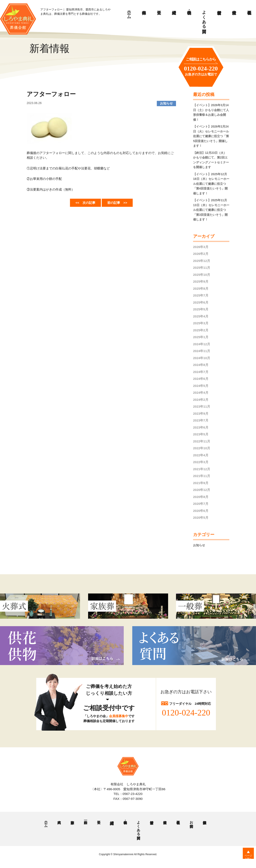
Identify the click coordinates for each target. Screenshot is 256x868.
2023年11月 (202, 406)
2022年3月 (201, 462)
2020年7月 (201, 504)
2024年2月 (201, 400)
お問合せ (191, 823)
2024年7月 (201, 372)
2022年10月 (202, 448)
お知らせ (199, 545)
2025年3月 (201, 323)
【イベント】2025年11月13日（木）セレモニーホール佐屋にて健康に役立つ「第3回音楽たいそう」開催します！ (211, 210)
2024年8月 (201, 365)
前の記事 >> (120, 202)
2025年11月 (202, 268)
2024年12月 (202, 344)
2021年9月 (201, 483)
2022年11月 (202, 441)
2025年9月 (201, 281)
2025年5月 (201, 309)
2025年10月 (202, 275)
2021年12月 (202, 469)
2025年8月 (201, 289)
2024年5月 (201, 386)
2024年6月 (201, 379)
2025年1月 (201, 337)
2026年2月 (201, 254)
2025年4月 (201, 316)
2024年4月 (201, 393)
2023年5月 (201, 434)
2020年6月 (201, 511)
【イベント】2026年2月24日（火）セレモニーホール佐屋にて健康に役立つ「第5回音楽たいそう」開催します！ (211, 136)
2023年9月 (201, 413)
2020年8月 (201, 497)
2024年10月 (202, 358)
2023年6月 (201, 427)
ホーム (129, 12)
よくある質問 (204, 17)
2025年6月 (201, 302)
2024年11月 (202, 351)
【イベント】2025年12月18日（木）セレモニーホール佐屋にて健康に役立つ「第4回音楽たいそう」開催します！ (211, 184)
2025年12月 (202, 261)
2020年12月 (202, 490)
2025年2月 (201, 330)
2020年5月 (201, 518)
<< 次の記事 (82, 202)
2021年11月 (202, 476)
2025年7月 (201, 295)
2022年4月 (201, 455)
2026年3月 (201, 247)
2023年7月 (201, 420)
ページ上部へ (245, 859)
